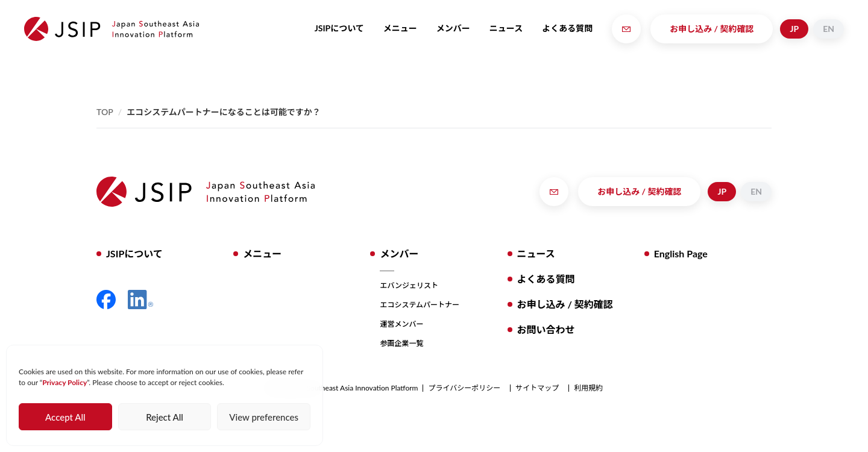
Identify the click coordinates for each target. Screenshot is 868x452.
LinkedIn (140, 300)
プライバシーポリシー (464, 388)
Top (105, 112)
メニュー (400, 28)
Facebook (106, 300)
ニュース (506, 28)
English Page (681, 253)
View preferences (264, 417)
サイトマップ (537, 388)
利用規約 (588, 388)
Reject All (165, 417)
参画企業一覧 (401, 343)
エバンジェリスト (409, 285)
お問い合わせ (546, 329)
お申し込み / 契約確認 (712, 29)
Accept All (65, 417)
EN (829, 29)
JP (794, 29)
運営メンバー (401, 324)
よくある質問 (567, 28)
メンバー (453, 28)
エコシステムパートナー (420, 305)
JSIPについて (339, 28)
